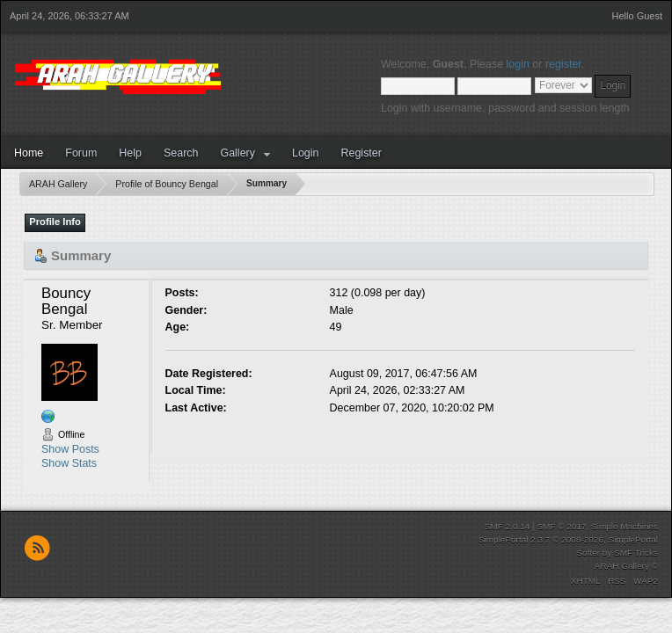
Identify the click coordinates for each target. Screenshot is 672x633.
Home (29, 153)
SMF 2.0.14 (508, 526)
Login (306, 153)
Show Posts (70, 449)
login (518, 64)
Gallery (237, 153)
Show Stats (69, 463)
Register (361, 153)
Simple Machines (625, 526)
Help (130, 153)
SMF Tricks (636, 553)
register (563, 64)
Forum (81, 153)
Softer (588, 553)
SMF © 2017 (561, 526)
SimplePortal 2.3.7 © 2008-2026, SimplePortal (568, 539)
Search (181, 153)
